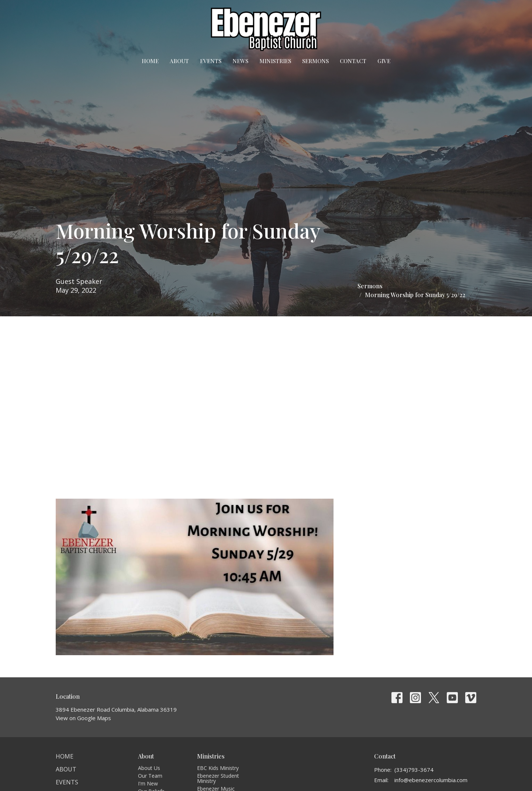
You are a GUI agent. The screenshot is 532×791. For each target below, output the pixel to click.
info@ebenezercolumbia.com (431, 780)
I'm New (148, 783)
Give (384, 61)
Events (211, 61)
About (179, 61)
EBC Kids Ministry (218, 768)
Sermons (315, 61)
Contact (353, 61)
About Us (149, 768)
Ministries (275, 61)
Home (150, 61)
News (240, 61)
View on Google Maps (83, 718)
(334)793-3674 (414, 770)
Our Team (150, 776)
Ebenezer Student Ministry (218, 778)
